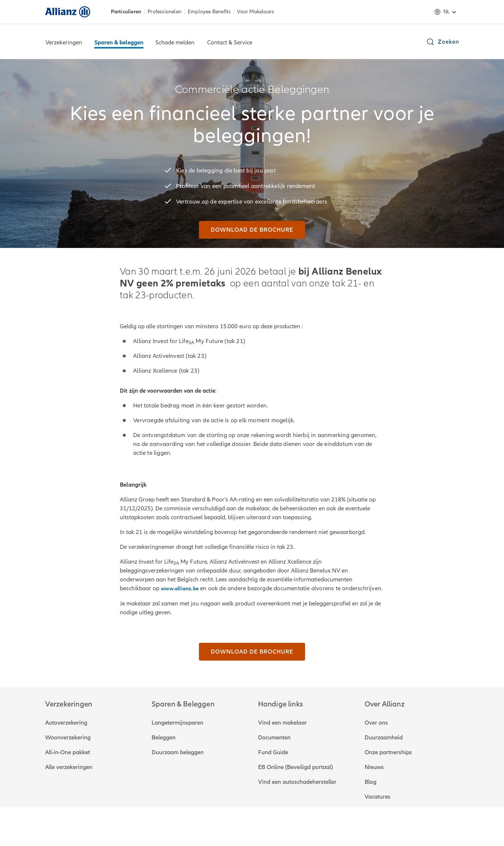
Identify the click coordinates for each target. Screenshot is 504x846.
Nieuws (374, 767)
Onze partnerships (388, 752)
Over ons (376, 723)
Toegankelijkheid (294, 824)
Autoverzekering (66, 723)
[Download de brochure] (252, 230)
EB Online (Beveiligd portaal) (295, 767)
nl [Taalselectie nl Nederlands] (447, 12)
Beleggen (164, 738)
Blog (371, 782)
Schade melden (175, 43)
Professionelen (165, 12)
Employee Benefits (209, 12)
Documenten (274, 738)
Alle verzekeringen (69, 767)
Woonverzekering (68, 738)
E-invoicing (339, 824)
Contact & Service (230, 43)
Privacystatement (212, 824)
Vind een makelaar (283, 723)
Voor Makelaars (256, 12)
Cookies (253, 824)
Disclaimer (127, 824)
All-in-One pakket (67, 752)
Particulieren (126, 12)
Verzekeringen (64, 43)
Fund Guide (273, 752)
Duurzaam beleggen (178, 752)
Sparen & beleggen (119, 43)
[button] (443, 42)
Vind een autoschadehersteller (297, 782)
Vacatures (378, 797)
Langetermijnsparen (177, 723)
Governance (165, 824)
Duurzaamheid (384, 738)
